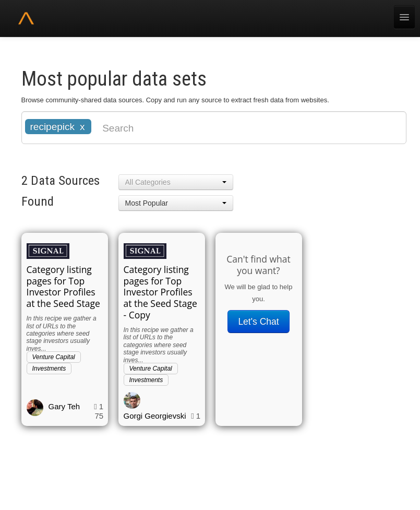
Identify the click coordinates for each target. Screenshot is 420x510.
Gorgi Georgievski (155, 416)
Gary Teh (64, 406)
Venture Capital (54, 357)
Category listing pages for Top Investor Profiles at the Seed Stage (63, 287)
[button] (176, 182)
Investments (49, 369)
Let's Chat (258, 322)
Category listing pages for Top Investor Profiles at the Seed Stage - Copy (160, 292)
